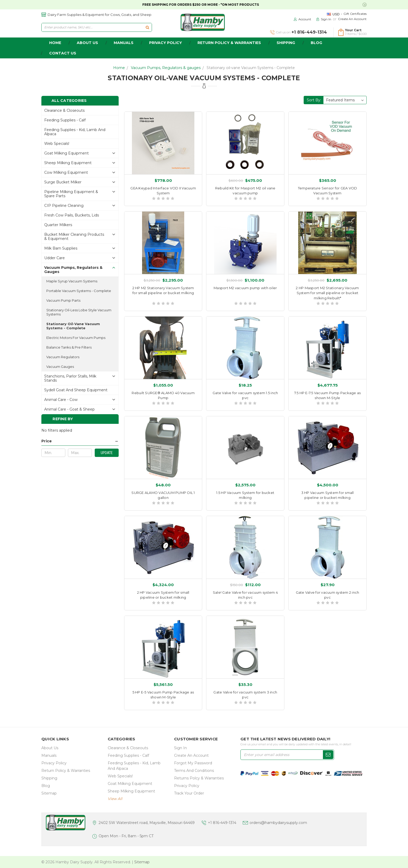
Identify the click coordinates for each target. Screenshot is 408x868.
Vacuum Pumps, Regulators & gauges (166, 68)
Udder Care (55, 258)
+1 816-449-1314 (222, 823)
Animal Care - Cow (61, 400)
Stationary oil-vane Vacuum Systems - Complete (251, 68)
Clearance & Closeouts (64, 110)
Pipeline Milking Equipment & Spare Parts (71, 194)
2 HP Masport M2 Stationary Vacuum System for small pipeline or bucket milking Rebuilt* (327, 293)
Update (107, 453)
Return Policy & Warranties (229, 43)
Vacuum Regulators (63, 357)
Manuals (124, 43)
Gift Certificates (355, 14)
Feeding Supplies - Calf (65, 120)
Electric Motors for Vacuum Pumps (76, 338)
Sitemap (49, 793)
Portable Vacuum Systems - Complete (79, 291)
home (55, 43)
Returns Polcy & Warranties (199, 778)
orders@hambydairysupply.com (278, 823)
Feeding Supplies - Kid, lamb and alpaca (75, 132)
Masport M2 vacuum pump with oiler (245, 288)
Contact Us (63, 53)
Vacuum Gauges (60, 367)
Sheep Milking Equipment (68, 163)
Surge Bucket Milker (63, 182)
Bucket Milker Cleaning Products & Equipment (74, 237)
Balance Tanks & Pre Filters (69, 347)
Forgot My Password (193, 763)
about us (87, 43)
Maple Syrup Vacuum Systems (72, 281)
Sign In (180, 748)
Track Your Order (189, 793)
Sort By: (314, 100)
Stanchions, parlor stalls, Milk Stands (70, 378)
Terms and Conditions (194, 771)
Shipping (286, 43)
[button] (80, 441)
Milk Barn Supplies (61, 248)
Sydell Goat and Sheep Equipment (76, 390)
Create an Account (352, 19)
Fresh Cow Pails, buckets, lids (72, 215)
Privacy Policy (165, 43)
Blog (316, 43)
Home (119, 68)
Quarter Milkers (58, 225)
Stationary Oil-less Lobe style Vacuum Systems (79, 312)
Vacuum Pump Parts (63, 300)
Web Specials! (57, 144)
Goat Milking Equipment (66, 153)
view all (115, 799)
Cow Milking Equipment (66, 172)
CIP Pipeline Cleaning (64, 206)
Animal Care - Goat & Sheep (69, 409)
